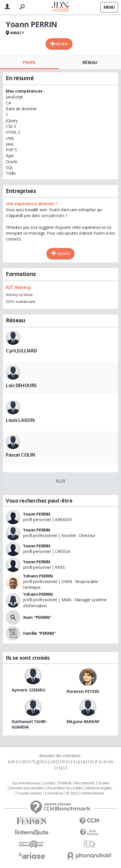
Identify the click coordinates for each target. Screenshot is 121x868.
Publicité (65, 783)
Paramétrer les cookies (65, 788)
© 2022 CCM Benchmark (85, 793)
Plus (60, 481)
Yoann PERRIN (37, 514)
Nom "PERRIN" (37, 617)
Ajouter (62, 44)
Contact (49, 783)
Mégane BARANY (83, 721)
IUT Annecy (18, 287)
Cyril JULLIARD (21, 351)
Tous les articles (30, 793)
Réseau (90, 62)
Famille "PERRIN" (39, 633)
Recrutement (85, 783)
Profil (29, 62)
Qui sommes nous (26, 783)
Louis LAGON (20, 420)
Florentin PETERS (83, 691)
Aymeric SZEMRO (28, 690)
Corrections (54, 793)
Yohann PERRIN (38, 576)
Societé (103, 783)
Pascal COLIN (20, 455)
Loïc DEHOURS (21, 385)
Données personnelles (27, 788)
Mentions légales (99, 788)
